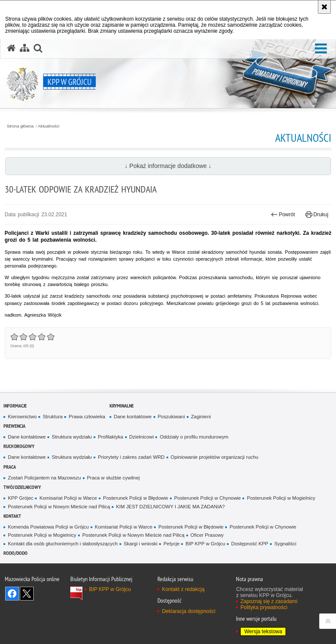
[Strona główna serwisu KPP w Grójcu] (11, 48)
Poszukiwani (171, 417)
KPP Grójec (20, 498)
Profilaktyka (111, 437)
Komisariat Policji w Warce (68, 498)
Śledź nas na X (27, 594)
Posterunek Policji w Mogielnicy (281, 498)
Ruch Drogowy (19, 446)
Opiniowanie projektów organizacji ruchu (215, 457)
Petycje (171, 544)
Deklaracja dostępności (188, 611)
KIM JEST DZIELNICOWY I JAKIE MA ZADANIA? (170, 507)
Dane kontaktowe (133, 417)
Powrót (283, 215)
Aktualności (49, 126)
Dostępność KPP (250, 544)
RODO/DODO (16, 553)
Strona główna (20, 126)
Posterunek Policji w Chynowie (208, 498)
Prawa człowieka (87, 417)
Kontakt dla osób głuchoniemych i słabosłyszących (63, 544)
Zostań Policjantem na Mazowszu (44, 478)
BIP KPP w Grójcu (205, 544)
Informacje (15, 406)
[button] (321, 49)
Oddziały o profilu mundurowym (194, 437)
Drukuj (317, 215)
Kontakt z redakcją (183, 589)
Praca (10, 467)
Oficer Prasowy (207, 535)
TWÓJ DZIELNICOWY (22, 487)
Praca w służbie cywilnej (113, 478)
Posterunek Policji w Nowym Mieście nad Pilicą (59, 507)
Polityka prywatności (264, 607)
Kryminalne (122, 406)
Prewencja (14, 426)
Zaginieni (201, 417)
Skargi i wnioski (141, 544)
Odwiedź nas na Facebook (12, 594)
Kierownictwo (22, 417)
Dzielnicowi (142, 437)
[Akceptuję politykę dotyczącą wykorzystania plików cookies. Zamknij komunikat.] (324, 7)
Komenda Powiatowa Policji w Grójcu (48, 527)
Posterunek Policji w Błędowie (136, 498)
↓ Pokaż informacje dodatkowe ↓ (168, 166)
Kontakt (12, 516)
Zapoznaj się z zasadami (269, 601)
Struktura (53, 417)
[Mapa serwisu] (25, 48)
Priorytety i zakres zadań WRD (131, 457)
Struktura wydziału (72, 437)
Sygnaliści (285, 544)
